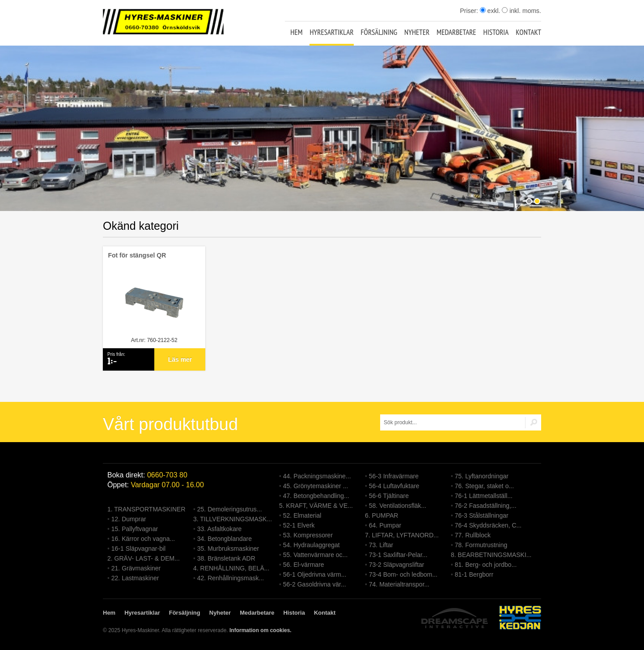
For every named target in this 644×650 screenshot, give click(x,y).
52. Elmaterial (302, 515)
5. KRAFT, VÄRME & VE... (316, 506)
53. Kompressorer (308, 535)
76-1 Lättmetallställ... (484, 496)
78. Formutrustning (481, 545)
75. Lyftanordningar (482, 476)
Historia (496, 32)
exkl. (490, 11)
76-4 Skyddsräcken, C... (488, 525)
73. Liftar (381, 545)
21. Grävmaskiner (136, 568)
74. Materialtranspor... (399, 584)
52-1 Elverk (299, 525)
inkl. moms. (521, 11)
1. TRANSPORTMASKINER (146, 509)
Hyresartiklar (331, 32)
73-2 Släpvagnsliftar (397, 565)
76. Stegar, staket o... (484, 486)
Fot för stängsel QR (137, 255)
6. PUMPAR (381, 515)
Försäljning (379, 32)
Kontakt (528, 32)
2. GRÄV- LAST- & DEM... (144, 558)
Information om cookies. (261, 630)
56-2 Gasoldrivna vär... (315, 584)
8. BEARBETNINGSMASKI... (491, 555)
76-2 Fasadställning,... (486, 506)
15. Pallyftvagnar (135, 529)
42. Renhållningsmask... (231, 578)
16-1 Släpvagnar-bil (138, 549)
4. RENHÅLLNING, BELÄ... (231, 568)
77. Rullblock (473, 535)
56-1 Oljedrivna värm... (315, 574)
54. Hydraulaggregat (311, 545)
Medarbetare (456, 32)
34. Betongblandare (225, 539)
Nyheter (417, 32)
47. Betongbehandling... (316, 496)
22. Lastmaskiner (135, 578)
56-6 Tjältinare (389, 496)
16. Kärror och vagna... (143, 539)
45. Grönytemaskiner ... (316, 486)
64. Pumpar (385, 525)
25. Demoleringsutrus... (230, 509)
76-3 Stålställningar (482, 515)
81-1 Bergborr (474, 574)
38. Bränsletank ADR (226, 558)
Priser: (470, 11)
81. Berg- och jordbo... (486, 565)
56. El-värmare (304, 565)
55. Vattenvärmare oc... (315, 555)
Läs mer (180, 359)
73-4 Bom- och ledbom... (403, 574)
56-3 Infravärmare (394, 476)
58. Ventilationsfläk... (398, 506)
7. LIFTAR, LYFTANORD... (402, 535)
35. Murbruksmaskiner (228, 549)
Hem (296, 32)
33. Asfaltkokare (220, 529)
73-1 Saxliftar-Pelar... (398, 555)
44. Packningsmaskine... (317, 476)
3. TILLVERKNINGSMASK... (233, 519)
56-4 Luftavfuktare (394, 486)
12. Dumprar (129, 519)
